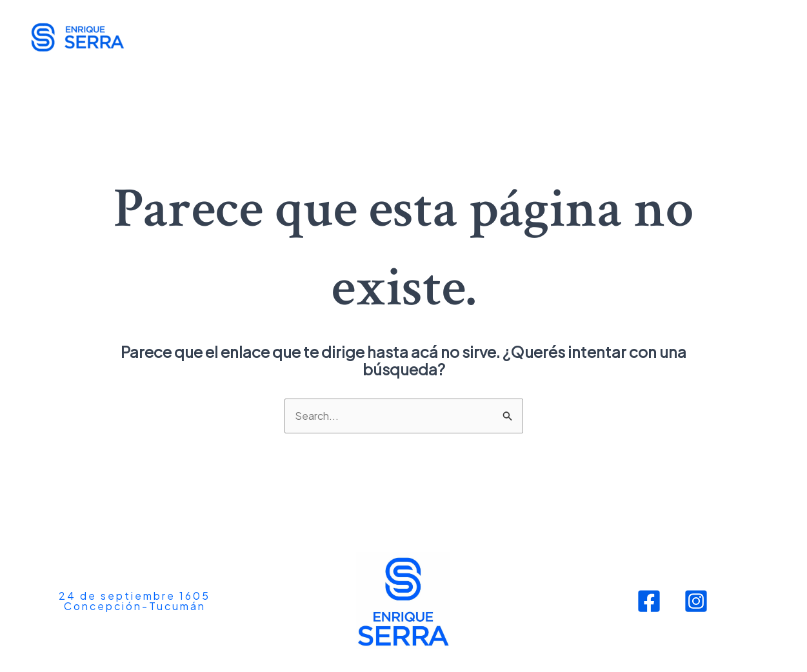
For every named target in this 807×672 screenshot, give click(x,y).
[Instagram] (696, 601)
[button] (135, 601)
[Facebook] (649, 601)
